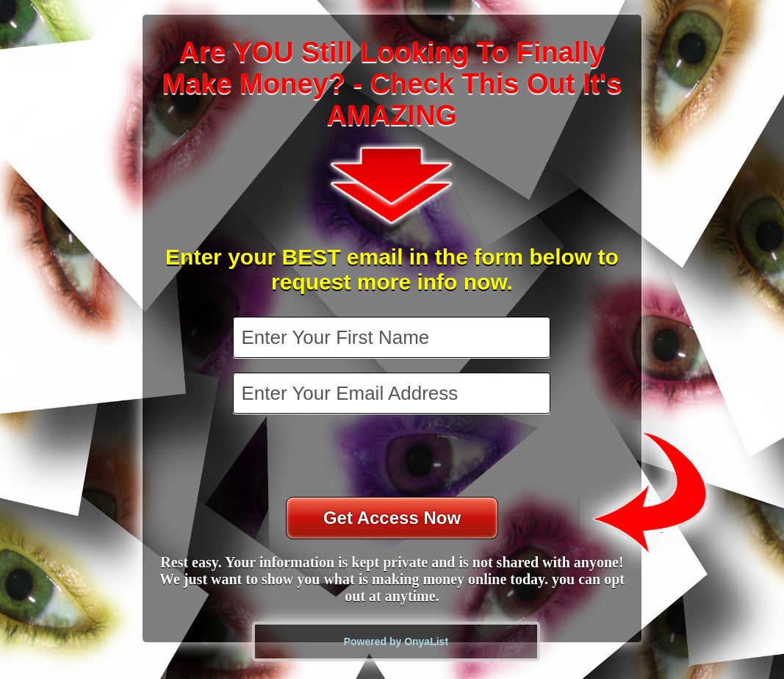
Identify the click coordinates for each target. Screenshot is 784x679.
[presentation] (393, 457)
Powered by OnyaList (396, 642)
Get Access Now (392, 518)
